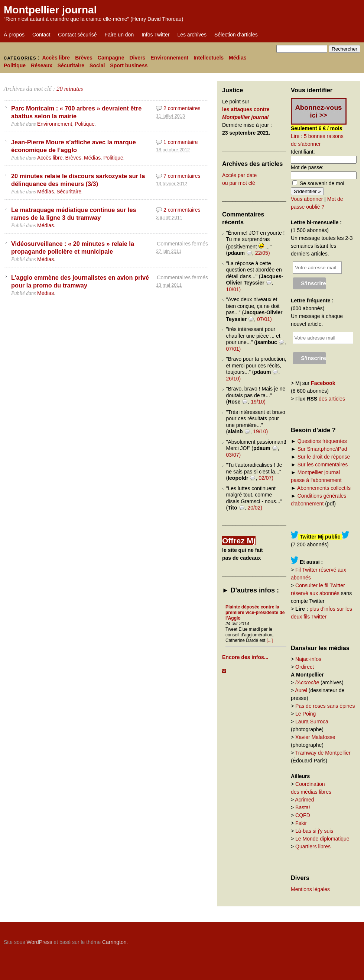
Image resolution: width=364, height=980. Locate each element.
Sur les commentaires (323, 465)
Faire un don (119, 35)
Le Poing (305, 714)
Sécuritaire (71, 65)
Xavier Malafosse (315, 737)
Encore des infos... (245, 657)
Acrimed (304, 800)
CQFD (303, 815)
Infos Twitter (155, 35)
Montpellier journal (50, 10)
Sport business (129, 65)
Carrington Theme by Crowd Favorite (314, 939)
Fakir (301, 823)
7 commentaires (182, 176)
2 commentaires (182, 108)
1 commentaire (181, 142)
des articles (332, 399)
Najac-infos (308, 659)
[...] (270, 640)
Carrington (114, 942)
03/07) (234, 455)
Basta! (303, 807)
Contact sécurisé (77, 35)
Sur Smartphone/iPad (322, 449)
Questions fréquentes (322, 441)
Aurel (301, 690)
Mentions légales (310, 889)
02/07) (266, 478)
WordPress (39, 942)
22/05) (263, 253)
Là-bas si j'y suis (314, 831)
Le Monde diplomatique (322, 839)
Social (97, 65)
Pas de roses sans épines (325, 706)
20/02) (255, 508)
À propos (14, 35)
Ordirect (305, 667)
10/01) (234, 289)
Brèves (84, 58)
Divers (137, 58)
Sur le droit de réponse (324, 457)
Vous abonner (307, 199)
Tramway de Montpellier (323, 753)
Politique (15, 65)
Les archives (192, 35)
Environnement (169, 58)
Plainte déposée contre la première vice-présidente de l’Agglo (255, 613)
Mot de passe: (307, 167)
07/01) (264, 319)
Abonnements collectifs (324, 488)
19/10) (258, 402)
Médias (238, 58)
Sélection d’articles (236, 35)
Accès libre (56, 58)
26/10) (234, 379)
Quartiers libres (313, 846)
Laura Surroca (312, 722)
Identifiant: (303, 152)
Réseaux (42, 65)
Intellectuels (209, 58)
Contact (41, 35)
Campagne (111, 58)
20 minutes (70, 89)
